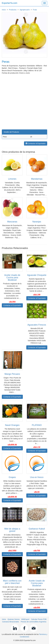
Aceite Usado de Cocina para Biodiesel (12, 278)
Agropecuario (25, 10)
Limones (12, 179)
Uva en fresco (37, 477)
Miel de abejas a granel (12, 530)
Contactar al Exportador (36, 143)
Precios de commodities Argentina (34, 622)
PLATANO (37, 425)
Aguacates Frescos (37, 325)
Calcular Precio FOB (39, 619)
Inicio (4, 10)
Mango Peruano (12, 374)
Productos (13, 10)
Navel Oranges (12, 425)
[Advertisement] (24, 101)
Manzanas (12, 222)
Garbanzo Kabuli (37, 529)
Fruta (35, 10)
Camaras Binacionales (11, 622)
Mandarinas (37, 179)
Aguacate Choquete (37, 275)
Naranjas (37, 222)
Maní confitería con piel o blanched (12, 582)
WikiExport (25, 619)
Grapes (12, 477)
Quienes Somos (14, 619)
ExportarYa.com (10, 3)
